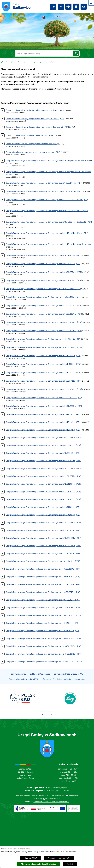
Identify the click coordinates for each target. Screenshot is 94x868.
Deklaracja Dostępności (40, 678)
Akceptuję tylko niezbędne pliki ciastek (38, 864)
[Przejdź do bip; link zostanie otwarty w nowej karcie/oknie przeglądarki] (61, 7)
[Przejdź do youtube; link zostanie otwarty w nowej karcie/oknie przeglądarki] (84, 7)
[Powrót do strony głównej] (8, 62)
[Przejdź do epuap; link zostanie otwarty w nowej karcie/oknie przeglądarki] (68, 7)
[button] (43, 719)
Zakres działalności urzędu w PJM (69, 678)
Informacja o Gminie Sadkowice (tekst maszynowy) (63, 683)
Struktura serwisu (18, 678)
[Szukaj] (76, 53)
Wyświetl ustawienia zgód (59, 858)
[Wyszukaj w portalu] (44, 53)
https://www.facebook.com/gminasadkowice (51, 802)
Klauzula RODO (31, 858)
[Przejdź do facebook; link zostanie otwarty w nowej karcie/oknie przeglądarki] (76, 7)
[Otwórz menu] (91, 3)
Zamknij (70, 864)
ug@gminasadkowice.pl (50, 799)
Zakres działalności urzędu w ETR (23, 683)
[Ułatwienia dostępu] (53, 7)
